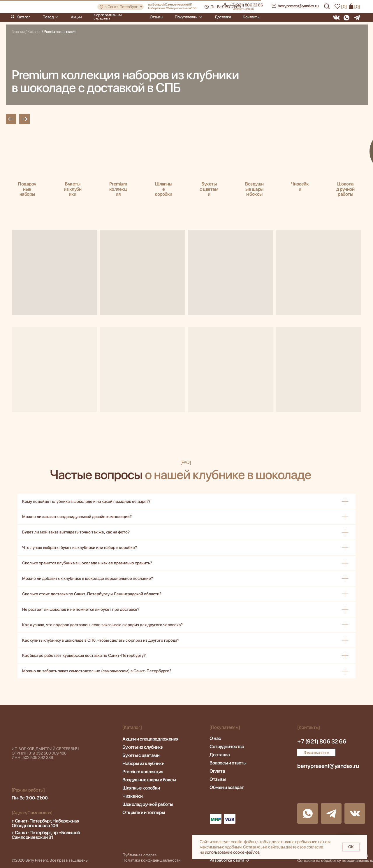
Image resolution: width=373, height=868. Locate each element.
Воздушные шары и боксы (254, 189)
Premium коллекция (118, 189)
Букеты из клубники (73, 189)
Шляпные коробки (163, 189)
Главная (19, 32)
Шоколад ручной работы (345, 189)
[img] (51, 7)
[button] (244, 9)
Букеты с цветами (209, 189)
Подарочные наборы (27, 189)
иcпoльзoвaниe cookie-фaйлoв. (233, 852)
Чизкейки (300, 187)
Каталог (34, 32)
